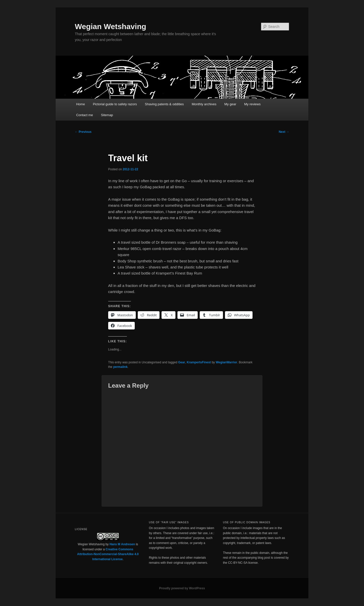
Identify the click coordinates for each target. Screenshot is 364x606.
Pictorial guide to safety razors (115, 104)
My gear (230, 104)
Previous (83, 132)
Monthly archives (204, 104)
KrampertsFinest (199, 362)
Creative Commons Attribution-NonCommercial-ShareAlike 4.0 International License (108, 554)
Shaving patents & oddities (164, 104)
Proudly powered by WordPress (182, 588)
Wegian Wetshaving (110, 26)
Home (81, 104)
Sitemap (107, 115)
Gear (182, 362)
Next (284, 132)
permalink (120, 367)
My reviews (252, 104)
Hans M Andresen (122, 544)
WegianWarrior (226, 362)
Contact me (84, 115)
